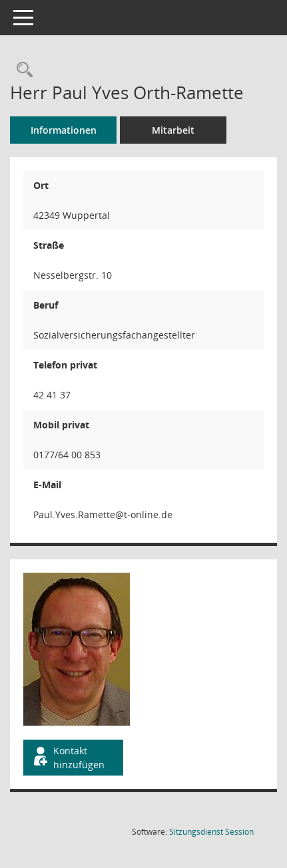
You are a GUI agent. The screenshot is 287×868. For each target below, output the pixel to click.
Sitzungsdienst (211, 832)
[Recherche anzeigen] (21, 70)
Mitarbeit (173, 130)
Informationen (64, 130)
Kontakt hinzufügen (68, 758)
